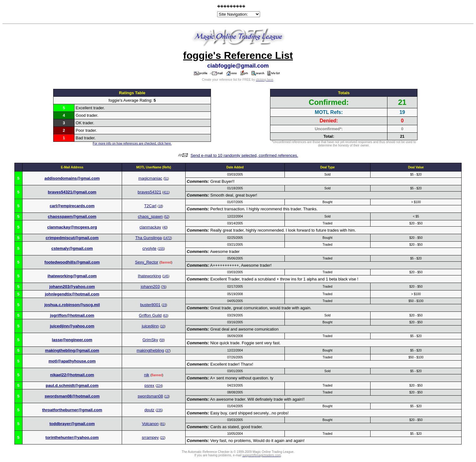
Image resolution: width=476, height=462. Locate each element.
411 (166, 192)
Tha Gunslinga (148, 238)
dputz (149, 410)
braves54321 (149, 192)
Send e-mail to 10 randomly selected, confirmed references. (244, 155)
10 (163, 326)
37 (168, 351)
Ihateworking (150, 276)
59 (162, 340)
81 (163, 424)
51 (166, 179)
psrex (150, 385)
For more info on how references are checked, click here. (132, 144)
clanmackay (150, 227)
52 (167, 217)
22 (163, 438)
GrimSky (150, 340)
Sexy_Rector (146, 262)
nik (147, 375)
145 (166, 276)
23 (164, 305)
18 (160, 206)
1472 (167, 238)
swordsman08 (150, 396)
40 (165, 227)
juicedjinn (150, 326)
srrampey (150, 437)
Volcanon (150, 424)
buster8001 (150, 305)
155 (161, 249)
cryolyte (149, 248)
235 (159, 410)
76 (164, 287)
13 (167, 396)
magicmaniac (150, 178)
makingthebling (150, 350)
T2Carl (150, 206)
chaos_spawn (150, 216)
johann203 (150, 287)
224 (159, 386)
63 (166, 316)
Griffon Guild (150, 315)
